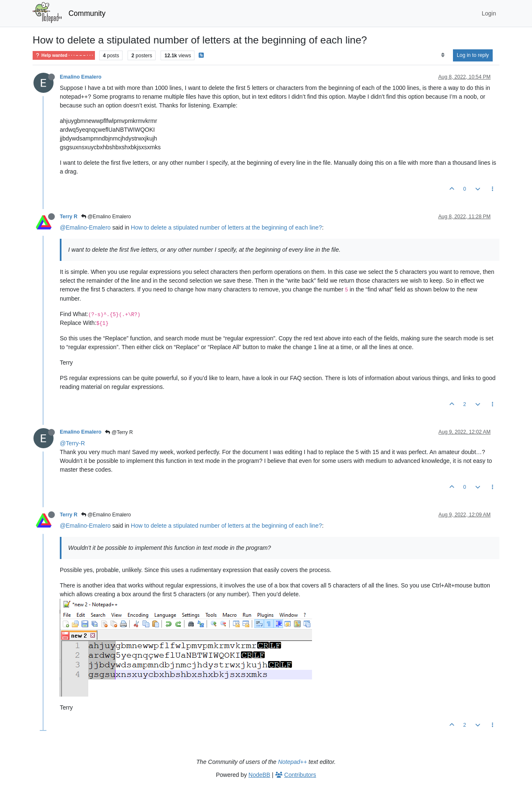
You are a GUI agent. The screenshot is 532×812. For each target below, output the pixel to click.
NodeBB (259, 775)
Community (87, 13)
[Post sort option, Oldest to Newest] (443, 55)
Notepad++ (293, 762)
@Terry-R (72, 443)
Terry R (69, 217)
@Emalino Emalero (106, 217)
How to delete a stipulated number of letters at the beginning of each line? (226, 227)
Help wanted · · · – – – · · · (64, 55)
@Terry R (119, 432)
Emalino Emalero (81, 77)
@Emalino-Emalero (85, 227)
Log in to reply (473, 55)
